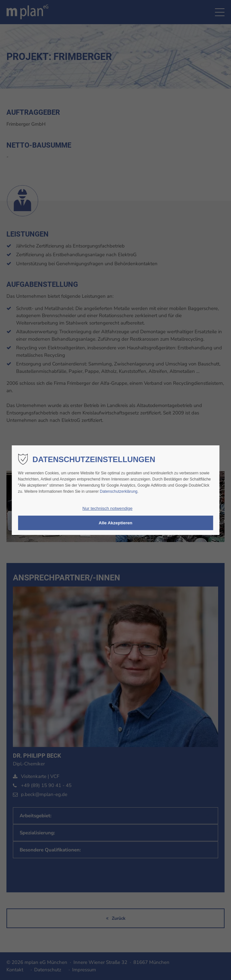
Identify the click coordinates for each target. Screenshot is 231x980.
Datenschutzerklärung (119, 491)
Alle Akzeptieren (115, 523)
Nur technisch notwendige (107, 508)
